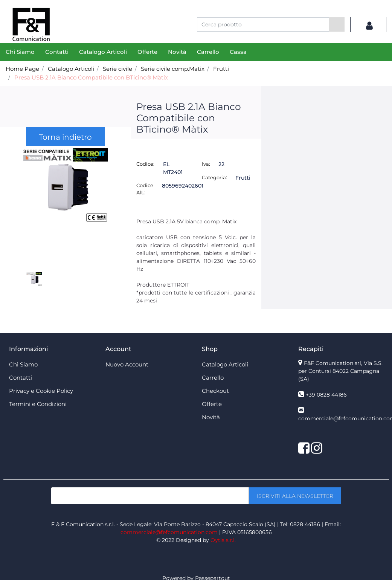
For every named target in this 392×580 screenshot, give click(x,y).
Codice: (145, 164)
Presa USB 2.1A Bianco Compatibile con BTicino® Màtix (91, 77)
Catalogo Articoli (103, 52)
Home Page (22, 69)
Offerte (147, 52)
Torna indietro (65, 137)
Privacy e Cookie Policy (41, 391)
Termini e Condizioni (38, 404)
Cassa (238, 52)
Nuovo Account (127, 364)
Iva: (206, 164)
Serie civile (117, 69)
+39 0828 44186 (326, 395)
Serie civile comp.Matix (173, 69)
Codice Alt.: (145, 189)
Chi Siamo (20, 52)
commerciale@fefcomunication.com (169, 532)
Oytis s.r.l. (223, 540)
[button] (337, 24)
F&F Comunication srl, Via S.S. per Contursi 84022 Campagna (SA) (340, 371)
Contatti (57, 52)
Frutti (221, 69)
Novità (177, 52)
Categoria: (214, 177)
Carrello (208, 52)
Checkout (215, 391)
